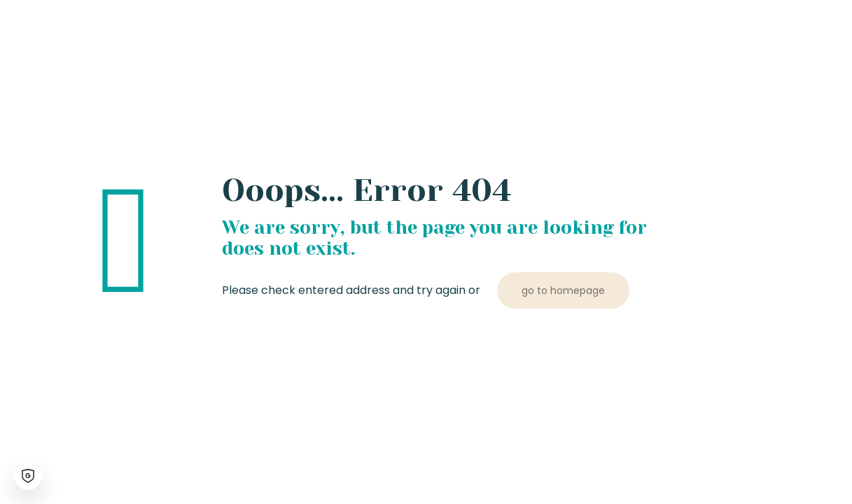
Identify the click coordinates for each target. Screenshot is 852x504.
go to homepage (563, 290)
